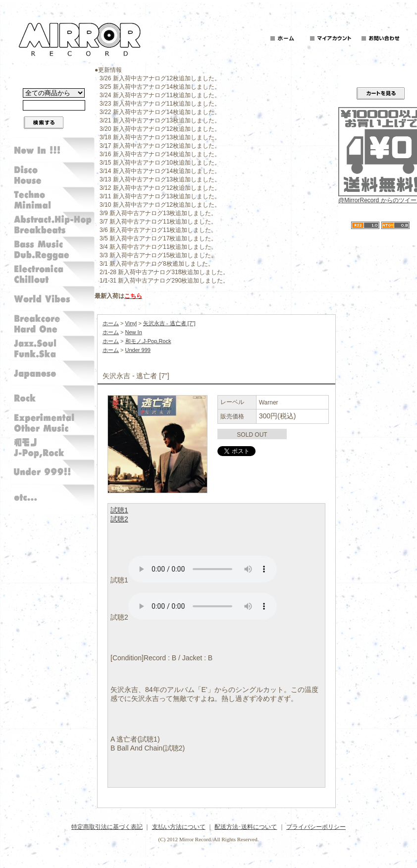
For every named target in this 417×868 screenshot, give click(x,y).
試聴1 (119, 510)
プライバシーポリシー (316, 827)
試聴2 (119, 519)
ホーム (111, 323)
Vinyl (131, 323)
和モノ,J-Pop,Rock (148, 341)
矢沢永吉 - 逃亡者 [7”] (169, 323)
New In (134, 332)
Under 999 (138, 350)
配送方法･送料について (246, 827)
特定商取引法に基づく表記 (107, 827)
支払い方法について (179, 827)
